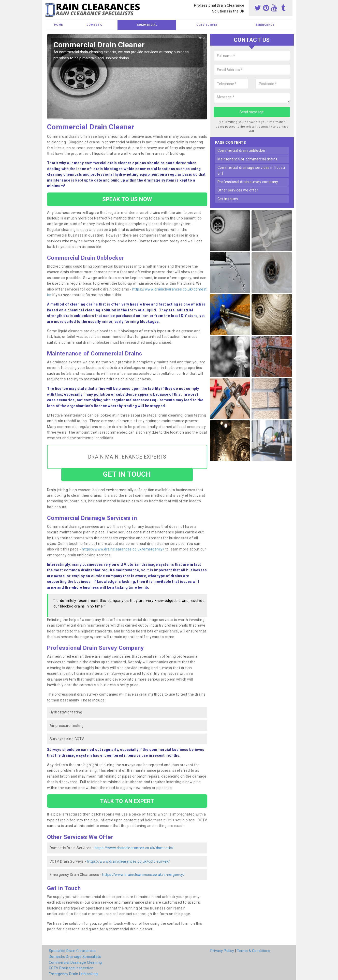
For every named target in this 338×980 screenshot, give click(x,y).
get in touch (228, 199)
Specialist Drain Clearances (72, 951)
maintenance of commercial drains (247, 159)
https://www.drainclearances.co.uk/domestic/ (134, 848)
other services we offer (238, 190)
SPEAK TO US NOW (127, 199)
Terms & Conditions (254, 951)
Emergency (265, 25)
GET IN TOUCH (127, 474)
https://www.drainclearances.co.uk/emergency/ (123, 549)
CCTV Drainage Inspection (71, 968)
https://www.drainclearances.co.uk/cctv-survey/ (128, 861)
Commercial (147, 25)
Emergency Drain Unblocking (73, 974)
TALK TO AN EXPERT (127, 801)
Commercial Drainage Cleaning (75, 962)
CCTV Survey (207, 25)
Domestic (94, 25)
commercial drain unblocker (242, 150)
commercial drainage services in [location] (251, 170)
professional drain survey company (248, 182)
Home (59, 25)
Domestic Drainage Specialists (75, 957)
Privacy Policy (222, 951)
